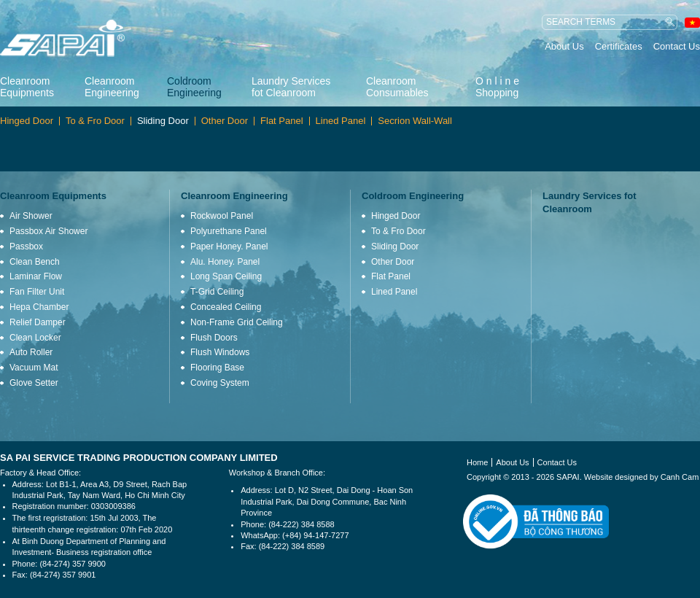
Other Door (225, 121)
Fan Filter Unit (37, 292)
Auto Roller (31, 352)
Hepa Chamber (39, 307)
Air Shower (31, 216)
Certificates (619, 46)
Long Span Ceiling (226, 276)
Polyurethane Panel (229, 231)
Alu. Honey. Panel (225, 262)
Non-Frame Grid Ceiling (237, 322)
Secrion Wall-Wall (415, 121)
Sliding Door (163, 121)
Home (477, 462)
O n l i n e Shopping (497, 87)
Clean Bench (35, 262)
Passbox (26, 246)
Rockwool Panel (222, 216)
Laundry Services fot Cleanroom (291, 87)
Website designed (616, 477)
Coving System (220, 383)
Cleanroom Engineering (112, 87)
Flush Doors (214, 338)
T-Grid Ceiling (217, 292)
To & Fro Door (95, 121)
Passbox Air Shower (48, 231)
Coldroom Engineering (194, 87)
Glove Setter (34, 383)
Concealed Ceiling (226, 307)
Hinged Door (27, 121)
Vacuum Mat (34, 368)
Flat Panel (282, 121)
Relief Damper (38, 322)
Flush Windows (220, 352)
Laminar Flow (36, 276)
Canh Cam (680, 477)
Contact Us (677, 46)
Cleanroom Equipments (27, 87)
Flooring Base (217, 368)
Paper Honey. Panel (229, 246)
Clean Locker (35, 338)
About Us (564, 46)
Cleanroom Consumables (397, 87)
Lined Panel (341, 121)
